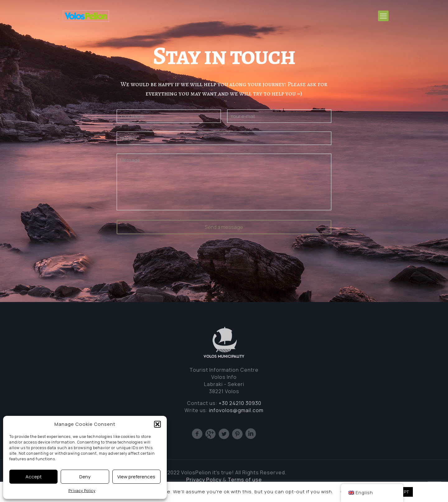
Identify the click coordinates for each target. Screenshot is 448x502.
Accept (34, 477)
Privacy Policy (82, 491)
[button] (157, 424)
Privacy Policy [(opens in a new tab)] (204, 480)
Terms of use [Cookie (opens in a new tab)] (245, 480)
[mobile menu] (383, 16)
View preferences (136, 477)
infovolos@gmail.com (236, 410)
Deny (85, 477)
